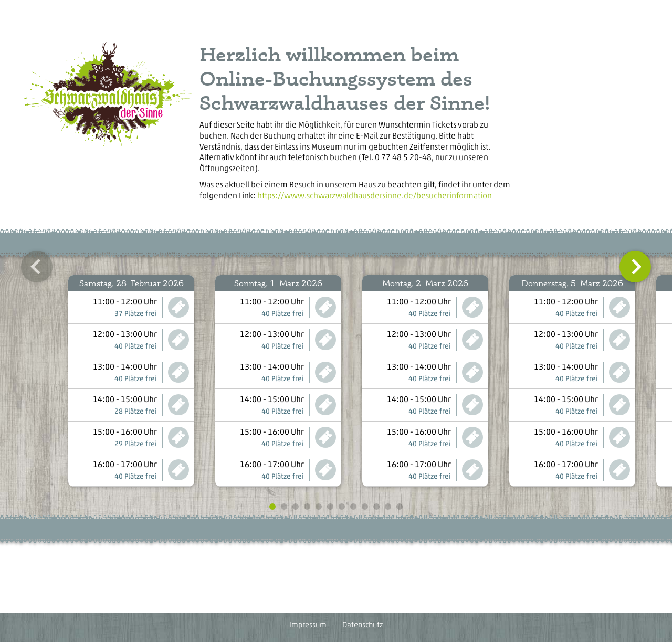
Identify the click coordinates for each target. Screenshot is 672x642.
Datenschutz (363, 625)
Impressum (308, 625)
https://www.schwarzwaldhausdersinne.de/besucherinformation (375, 196)
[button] (37, 267)
